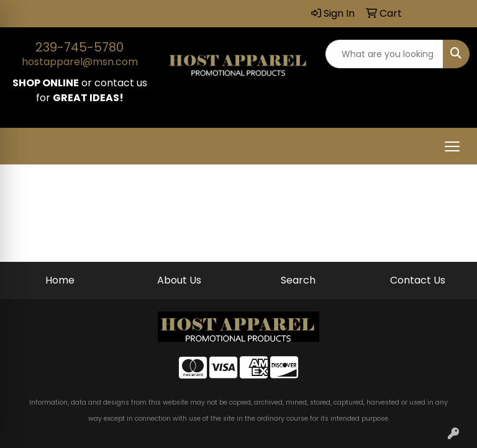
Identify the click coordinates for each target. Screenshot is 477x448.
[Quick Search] (384, 54)
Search (298, 280)
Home (60, 280)
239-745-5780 (79, 47)
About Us (179, 280)
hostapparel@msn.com (80, 62)
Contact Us (418, 280)
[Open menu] (452, 146)
